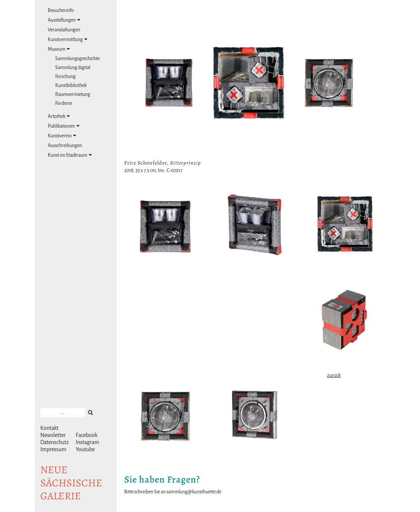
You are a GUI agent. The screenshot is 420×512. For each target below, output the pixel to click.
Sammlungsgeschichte (77, 59)
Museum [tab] (59, 49)
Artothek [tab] (59, 116)
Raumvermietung (73, 94)
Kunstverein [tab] (62, 136)
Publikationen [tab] (64, 126)
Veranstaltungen (64, 30)
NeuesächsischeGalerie (71, 483)
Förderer (64, 103)
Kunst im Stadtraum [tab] (70, 155)
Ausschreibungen (65, 146)
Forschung (65, 77)
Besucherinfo (61, 10)
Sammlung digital (73, 68)
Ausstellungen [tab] (64, 20)
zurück (334, 375)
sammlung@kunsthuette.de (194, 492)
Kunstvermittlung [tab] (68, 39)
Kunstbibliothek (71, 85)
